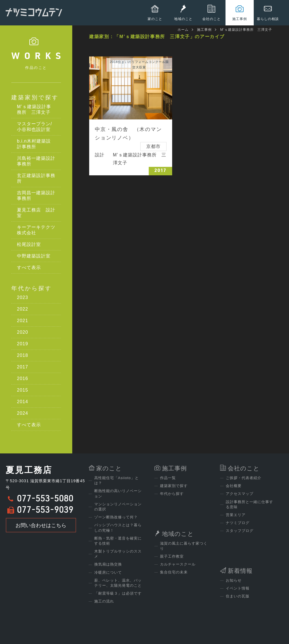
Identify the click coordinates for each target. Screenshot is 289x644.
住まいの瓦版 (238, 596)
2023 (23, 297)
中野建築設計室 (34, 256)
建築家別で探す (35, 97)
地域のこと (178, 534)
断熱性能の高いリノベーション (118, 493)
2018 (23, 355)
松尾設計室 (29, 244)
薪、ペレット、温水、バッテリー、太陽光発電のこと (118, 583)
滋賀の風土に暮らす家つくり (184, 546)
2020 (23, 332)
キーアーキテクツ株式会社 (36, 230)
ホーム (183, 30)
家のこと (109, 468)
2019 (23, 344)
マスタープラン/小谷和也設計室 (34, 127)
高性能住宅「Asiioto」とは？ (117, 480)
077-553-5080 (45, 499)
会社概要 (234, 486)
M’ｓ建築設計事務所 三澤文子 (34, 109)
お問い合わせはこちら (41, 525)
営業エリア (236, 515)
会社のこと (244, 468)
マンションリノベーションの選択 (118, 507)
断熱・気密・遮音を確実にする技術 (118, 541)
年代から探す (32, 288)
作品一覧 (168, 478)
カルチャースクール (178, 564)
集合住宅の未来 (174, 572)
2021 (23, 321)
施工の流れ (104, 601)
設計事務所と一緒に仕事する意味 (249, 504)
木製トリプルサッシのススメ (118, 554)
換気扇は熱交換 (108, 564)
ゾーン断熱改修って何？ (116, 517)
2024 (23, 413)
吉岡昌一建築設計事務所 (36, 196)
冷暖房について (108, 572)
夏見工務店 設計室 (36, 213)
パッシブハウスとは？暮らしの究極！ (118, 528)
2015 (23, 390)
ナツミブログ (238, 523)
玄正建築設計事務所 (36, 178)
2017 (23, 367)
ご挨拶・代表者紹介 (244, 478)
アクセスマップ (240, 494)
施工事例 (204, 30)
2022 (23, 309)
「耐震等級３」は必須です (118, 593)
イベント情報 (238, 588)
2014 (23, 402)
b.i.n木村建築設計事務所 (34, 144)
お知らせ (234, 580)
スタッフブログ (240, 531)
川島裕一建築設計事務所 (36, 161)
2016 (23, 378)
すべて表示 (29, 268)
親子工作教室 (172, 556)
